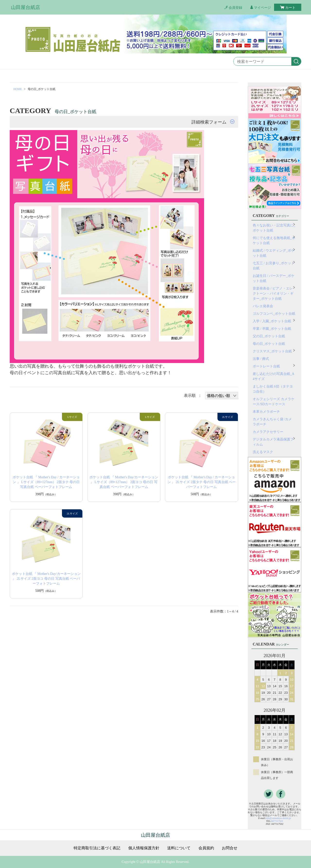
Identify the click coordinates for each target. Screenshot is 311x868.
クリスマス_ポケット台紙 (272, 351)
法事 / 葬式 (261, 359)
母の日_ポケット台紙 (269, 344)
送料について (179, 848)
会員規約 (206, 848)
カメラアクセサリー (268, 432)
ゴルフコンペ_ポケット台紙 (274, 314)
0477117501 (277, 821)
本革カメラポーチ (266, 412)
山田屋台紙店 (26, 7)
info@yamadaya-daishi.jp (278, 818)
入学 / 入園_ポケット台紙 (272, 321)
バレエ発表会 (263, 306)
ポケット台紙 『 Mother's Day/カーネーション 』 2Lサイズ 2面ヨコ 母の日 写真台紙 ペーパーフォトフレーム (46, 579)
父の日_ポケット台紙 (269, 336)
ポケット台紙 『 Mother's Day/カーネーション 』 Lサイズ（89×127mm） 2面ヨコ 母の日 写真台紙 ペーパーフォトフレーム (124, 482)
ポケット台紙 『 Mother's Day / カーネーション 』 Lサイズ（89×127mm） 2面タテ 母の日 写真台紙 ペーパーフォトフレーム (46, 482)
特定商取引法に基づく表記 (97, 848)
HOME (18, 89)
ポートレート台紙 (266, 366)
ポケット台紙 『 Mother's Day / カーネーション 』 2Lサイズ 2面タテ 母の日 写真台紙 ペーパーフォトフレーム (202, 482)
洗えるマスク (263, 452)
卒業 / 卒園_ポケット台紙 (272, 329)
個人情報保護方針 (144, 848)
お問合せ (230, 848)
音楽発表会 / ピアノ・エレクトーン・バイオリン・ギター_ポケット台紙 (273, 293)
